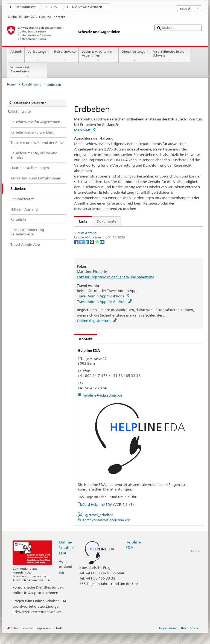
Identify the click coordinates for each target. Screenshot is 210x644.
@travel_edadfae (99, 526)
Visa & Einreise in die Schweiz (170, 56)
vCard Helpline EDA (107, 515)
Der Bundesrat (26, 7)
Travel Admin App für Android (104, 312)
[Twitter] (82, 262)
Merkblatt (85, 130)
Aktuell (16, 56)
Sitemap (195, 562)
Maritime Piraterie (92, 282)
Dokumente (107, 221)
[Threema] (92, 262)
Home (11, 85)
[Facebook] (77, 262)
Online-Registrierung (97, 332)
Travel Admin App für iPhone (103, 307)
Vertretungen (38, 56)
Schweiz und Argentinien (27, 72)
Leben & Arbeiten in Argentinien (99, 56)
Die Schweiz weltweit (87, 7)
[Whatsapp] (97, 262)
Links (81, 221)
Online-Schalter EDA (66, 558)
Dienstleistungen (134, 56)
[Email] (102, 262)
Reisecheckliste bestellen (100, 240)
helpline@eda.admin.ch (102, 406)
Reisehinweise (65, 56)
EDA (54, 7)
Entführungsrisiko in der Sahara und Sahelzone (116, 288)
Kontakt (83, 350)
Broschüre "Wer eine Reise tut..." (104, 232)
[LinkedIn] (87, 262)
